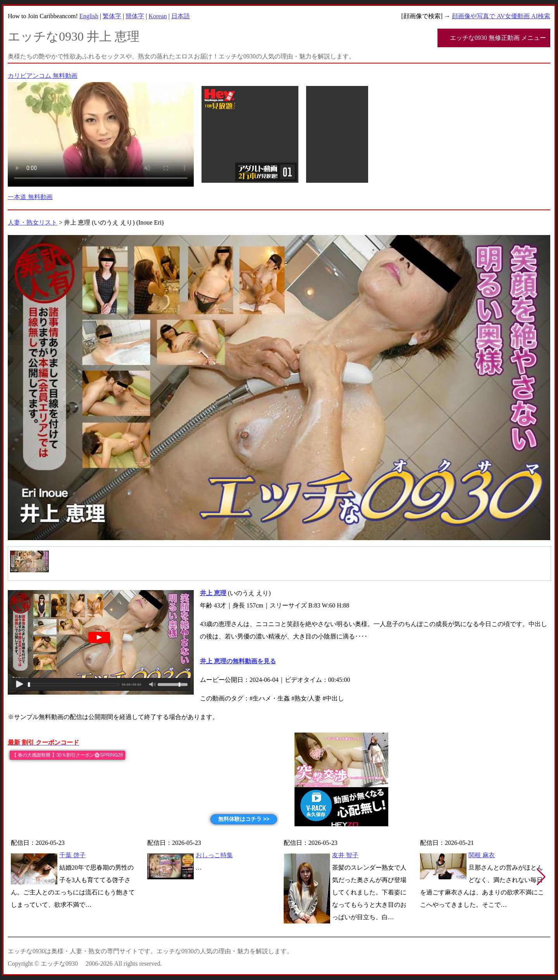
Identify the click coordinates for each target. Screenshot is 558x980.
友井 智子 (345, 855)
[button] (541, 877)
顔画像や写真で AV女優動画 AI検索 (501, 16)
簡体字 (135, 16)
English (89, 16)
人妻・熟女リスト (33, 222)
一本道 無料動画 (30, 197)
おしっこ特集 (214, 855)
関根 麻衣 (482, 855)
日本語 (181, 16)
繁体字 (112, 16)
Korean (158, 16)
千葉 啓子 (72, 855)
